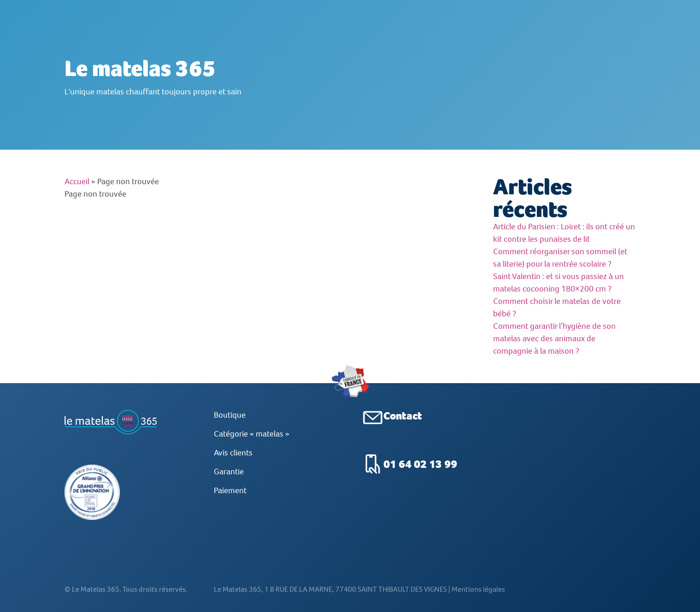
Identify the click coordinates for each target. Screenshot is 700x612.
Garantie (229, 472)
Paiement (230, 490)
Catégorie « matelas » (252, 434)
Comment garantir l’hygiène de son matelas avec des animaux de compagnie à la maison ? (554, 338)
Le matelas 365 (140, 68)
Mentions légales (478, 603)
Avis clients (233, 453)
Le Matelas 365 (96, 603)
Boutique (230, 415)
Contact (403, 416)
